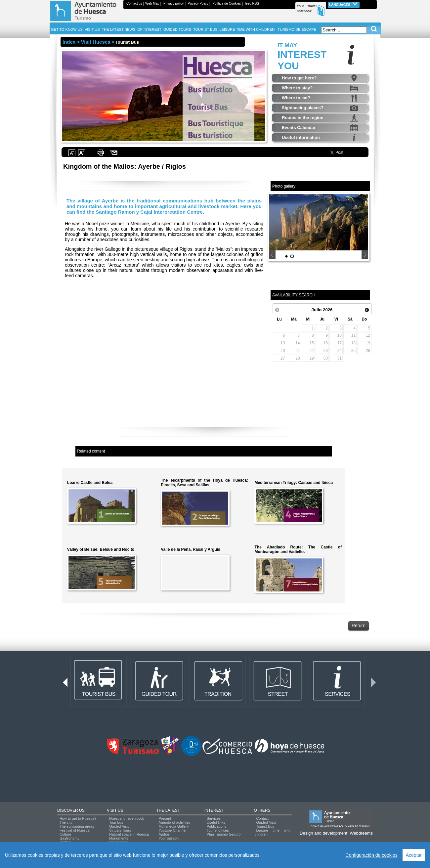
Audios (164, 834)
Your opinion (169, 838)
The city (66, 822)
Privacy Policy (198, 3)
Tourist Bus (265, 826)
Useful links (216, 822)
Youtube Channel (172, 830)
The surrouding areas (77, 826)
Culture (65, 834)
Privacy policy (173, 3)
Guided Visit (119, 826)
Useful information (301, 137)
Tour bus (116, 822)
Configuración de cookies (372, 855)
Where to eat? (296, 98)
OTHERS (262, 810)
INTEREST (214, 810)
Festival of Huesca (74, 830)
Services (214, 818)
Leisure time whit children (273, 832)
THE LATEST (168, 810)
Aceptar (414, 855)
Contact (262, 818)
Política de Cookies (227, 3)
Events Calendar (299, 128)
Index (69, 42)
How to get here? (299, 78)
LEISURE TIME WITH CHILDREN (247, 29)
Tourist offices (218, 830)
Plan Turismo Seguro (224, 834)
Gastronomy (69, 838)
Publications (216, 826)
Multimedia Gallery (173, 826)
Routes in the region (303, 118)
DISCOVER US (71, 810)
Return (359, 626)
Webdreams (361, 833)
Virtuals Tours (120, 830)
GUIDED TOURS (177, 29)
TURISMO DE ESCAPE (297, 29)
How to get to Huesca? (78, 818)
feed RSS (252, 3)
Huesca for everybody (127, 818)
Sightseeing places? (303, 108)
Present (165, 818)
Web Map (152, 3)
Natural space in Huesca (129, 834)
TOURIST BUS (205, 29)
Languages (344, 4)
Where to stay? (297, 88)
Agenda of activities (174, 822)
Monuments (119, 838)
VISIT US (115, 810)
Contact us (134, 3)
